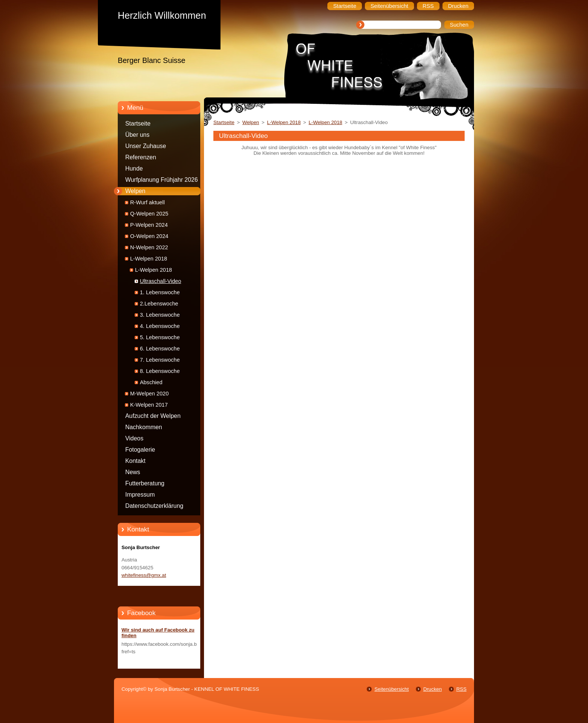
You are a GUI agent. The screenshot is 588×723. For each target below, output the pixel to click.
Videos (134, 438)
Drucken (433, 689)
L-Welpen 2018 (149, 259)
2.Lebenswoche (159, 304)
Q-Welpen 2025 (149, 214)
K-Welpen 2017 (149, 405)
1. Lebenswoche (160, 292)
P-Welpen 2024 (149, 225)
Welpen (135, 191)
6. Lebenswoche (160, 349)
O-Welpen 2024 (149, 236)
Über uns (137, 135)
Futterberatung (145, 483)
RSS (461, 689)
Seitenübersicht (391, 689)
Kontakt (135, 461)
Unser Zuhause (146, 146)
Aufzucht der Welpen (153, 416)
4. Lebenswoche (160, 326)
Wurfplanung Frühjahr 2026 (162, 180)
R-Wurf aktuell (147, 202)
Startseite (138, 123)
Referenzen (141, 157)
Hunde (134, 168)
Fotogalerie (140, 450)
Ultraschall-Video (160, 281)
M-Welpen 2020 (149, 394)
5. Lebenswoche (160, 337)
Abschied (151, 382)
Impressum (140, 495)
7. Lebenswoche (160, 360)
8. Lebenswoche (160, 371)
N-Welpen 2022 (149, 247)
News (133, 472)
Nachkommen (144, 427)
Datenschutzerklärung (154, 506)
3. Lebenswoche (160, 315)
